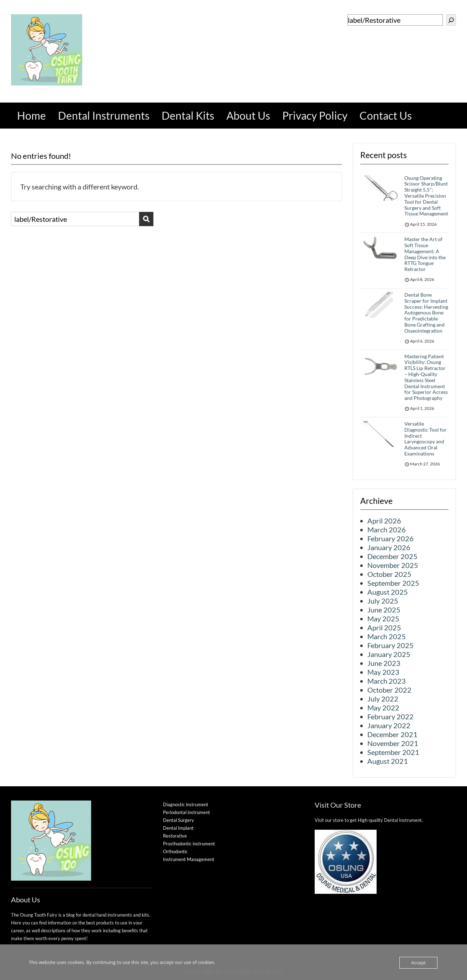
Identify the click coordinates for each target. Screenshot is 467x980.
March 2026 (387, 530)
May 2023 (383, 672)
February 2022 (390, 716)
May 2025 (383, 619)
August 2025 (388, 592)
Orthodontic (175, 851)
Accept (418, 963)
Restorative (175, 836)
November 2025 (393, 565)
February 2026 (390, 538)
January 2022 (389, 725)
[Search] (451, 20)
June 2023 (384, 663)
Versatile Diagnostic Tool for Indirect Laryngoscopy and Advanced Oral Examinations (426, 439)
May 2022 (383, 708)
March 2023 (387, 681)
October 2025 (389, 574)
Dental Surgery (179, 820)
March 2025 (387, 636)
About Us (248, 115)
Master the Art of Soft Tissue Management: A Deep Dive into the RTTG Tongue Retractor (425, 254)
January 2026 (389, 547)
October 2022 (389, 690)
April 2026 (384, 521)
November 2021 (393, 743)
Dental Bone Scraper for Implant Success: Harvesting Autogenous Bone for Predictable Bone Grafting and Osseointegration (426, 313)
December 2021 (392, 734)
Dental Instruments (104, 115)
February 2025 (390, 645)
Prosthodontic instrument (189, 844)
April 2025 (384, 627)
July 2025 (383, 601)
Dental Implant (178, 828)
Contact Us (386, 115)
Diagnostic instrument (186, 804)
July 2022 (383, 699)
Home (32, 115)
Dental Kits (188, 115)
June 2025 (384, 610)
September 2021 (393, 752)
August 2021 (388, 761)
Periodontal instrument (187, 812)
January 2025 (389, 654)
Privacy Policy (315, 115)
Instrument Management (189, 859)
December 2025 (392, 556)
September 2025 (393, 583)
